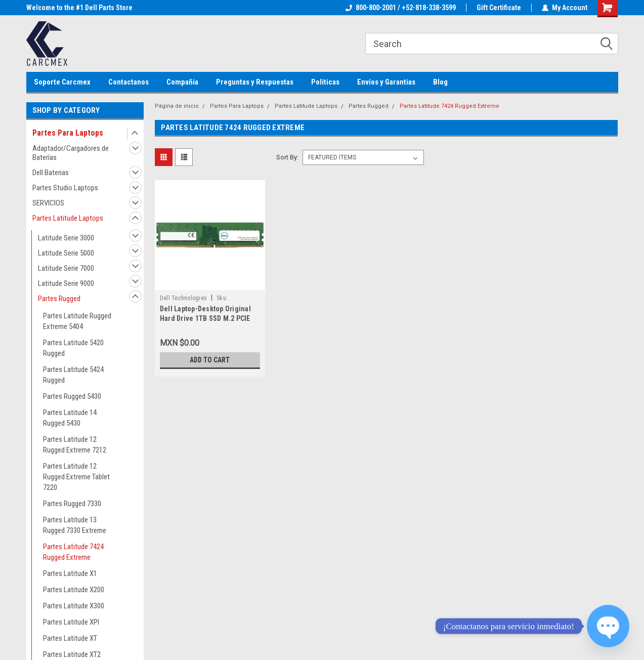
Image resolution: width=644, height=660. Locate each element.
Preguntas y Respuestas (255, 82)
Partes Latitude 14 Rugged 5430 (70, 418)
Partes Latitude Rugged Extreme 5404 (77, 321)
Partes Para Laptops (68, 133)
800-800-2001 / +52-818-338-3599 (401, 8)
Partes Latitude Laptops (68, 218)
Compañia (182, 82)
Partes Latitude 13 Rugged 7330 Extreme (75, 525)
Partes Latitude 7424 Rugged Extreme (73, 552)
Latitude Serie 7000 (66, 268)
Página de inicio (177, 106)
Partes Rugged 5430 (72, 396)
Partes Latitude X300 (74, 606)
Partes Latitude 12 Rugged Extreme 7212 (75, 445)
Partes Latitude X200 (74, 590)
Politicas (325, 82)
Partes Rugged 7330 (72, 504)
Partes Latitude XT (70, 638)
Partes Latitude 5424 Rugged (73, 375)
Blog (440, 82)
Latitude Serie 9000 (66, 283)
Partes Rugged (59, 299)
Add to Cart (210, 360)
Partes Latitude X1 (70, 573)
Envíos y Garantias (386, 82)
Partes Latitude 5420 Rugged (73, 348)
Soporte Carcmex (62, 82)
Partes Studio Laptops (65, 188)
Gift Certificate (499, 8)
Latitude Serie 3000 (66, 238)
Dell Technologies (183, 298)
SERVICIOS (48, 203)
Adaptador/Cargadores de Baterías (71, 153)
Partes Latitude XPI (71, 622)
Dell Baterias (51, 173)
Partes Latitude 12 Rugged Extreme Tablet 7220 (76, 477)
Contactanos (128, 82)
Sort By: (287, 157)
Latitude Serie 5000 (66, 253)
